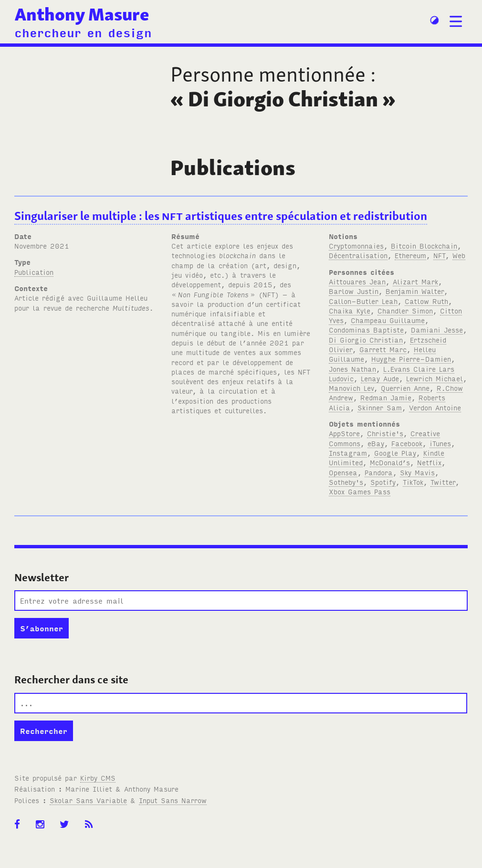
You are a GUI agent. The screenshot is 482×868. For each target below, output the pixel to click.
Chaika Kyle (350, 310)
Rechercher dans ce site (71, 680)
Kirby (98, 778)
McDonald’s (390, 462)
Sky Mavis (417, 472)
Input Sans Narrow (173, 800)
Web (459, 255)
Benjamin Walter (415, 291)
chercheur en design (83, 32)
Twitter (443, 482)
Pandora (379, 472)
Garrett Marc (383, 349)
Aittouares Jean (357, 281)
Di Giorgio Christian (366, 340)
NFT (439, 255)
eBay (376, 443)
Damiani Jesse (437, 329)
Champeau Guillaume (388, 320)
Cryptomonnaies (356, 246)
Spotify (383, 482)
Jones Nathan (352, 369)
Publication (34, 272)
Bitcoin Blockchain (424, 246)
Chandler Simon (405, 310)
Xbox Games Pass (360, 491)
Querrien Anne (405, 388)
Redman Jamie (386, 397)
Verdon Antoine (435, 407)
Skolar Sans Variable (88, 800)
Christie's (385, 433)
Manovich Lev (351, 388)
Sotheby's (346, 482)
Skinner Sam (380, 407)
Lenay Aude (380, 378)
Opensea (343, 472)
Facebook (407, 443)
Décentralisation (358, 255)
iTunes (440, 443)
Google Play (395, 453)
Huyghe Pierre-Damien (411, 359)
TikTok (413, 482)
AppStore (344, 433)
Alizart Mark (415, 281)
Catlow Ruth (426, 301)
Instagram (348, 453)
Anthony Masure (82, 14)
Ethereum (410, 255)
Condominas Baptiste (366, 329)
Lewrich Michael (435, 378)
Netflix (429, 462)
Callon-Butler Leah (363, 301)
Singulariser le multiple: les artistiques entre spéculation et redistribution (221, 216)
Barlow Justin (354, 291)
